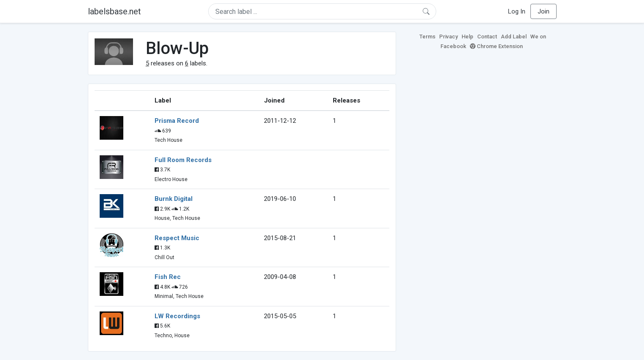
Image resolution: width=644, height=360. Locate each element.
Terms (427, 37)
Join (543, 11)
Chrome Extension (496, 46)
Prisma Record (177, 121)
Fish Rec (168, 277)
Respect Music (177, 238)
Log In (517, 11)
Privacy (448, 37)
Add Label (514, 37)
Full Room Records (183, 160)
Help (467, 37)
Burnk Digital (174, 199)
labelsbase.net (114, 11)
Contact (487, 37)
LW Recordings (177, 316)
